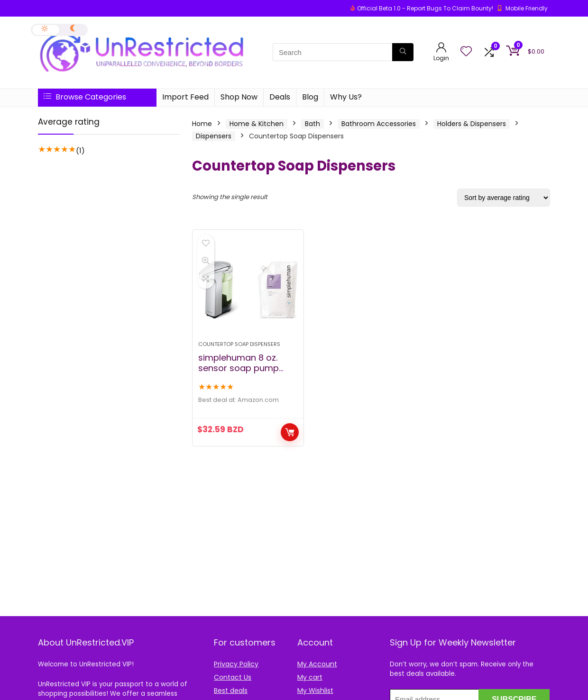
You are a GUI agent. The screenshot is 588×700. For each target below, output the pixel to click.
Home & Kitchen (257, 124)
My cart (310, 677)
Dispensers (214, 136)
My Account (317, 664)
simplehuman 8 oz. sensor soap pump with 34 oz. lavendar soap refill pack (240, 373)
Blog (310, 97)
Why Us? (346, 97)
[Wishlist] (466, 52)
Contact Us (233, 677)
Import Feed (185, 97)
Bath (312, 124)
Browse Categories (85, 97)
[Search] (403, 52)
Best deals (231, 691)
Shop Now (239, 97)
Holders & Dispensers (472, 124)
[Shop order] (504, 198)
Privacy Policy (236, 664)
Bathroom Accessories (379, 124)
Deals (280, 97)
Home (202, 124)
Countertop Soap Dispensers (239, 344)
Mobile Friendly (527, 8)
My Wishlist (315, 691)
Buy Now (290, 432)
